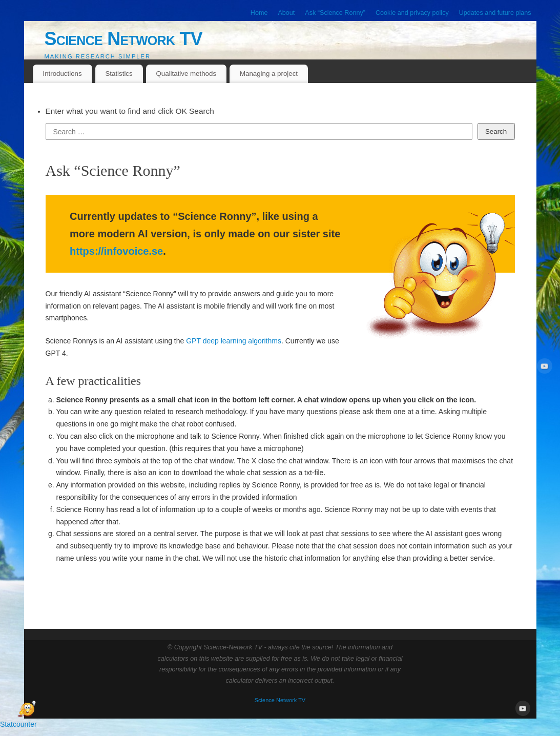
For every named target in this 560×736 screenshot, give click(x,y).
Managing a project (269, 74)
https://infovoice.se (116, 251)
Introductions (62, 74)
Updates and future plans (495, 13)
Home (259, 13)
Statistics (119, 74)
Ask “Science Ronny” (335, 13)
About (286, 13)
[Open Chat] (27, 709)
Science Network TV (124, 39)
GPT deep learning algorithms (234, 341)
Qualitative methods (186, 74)
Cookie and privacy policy (412, 13)
